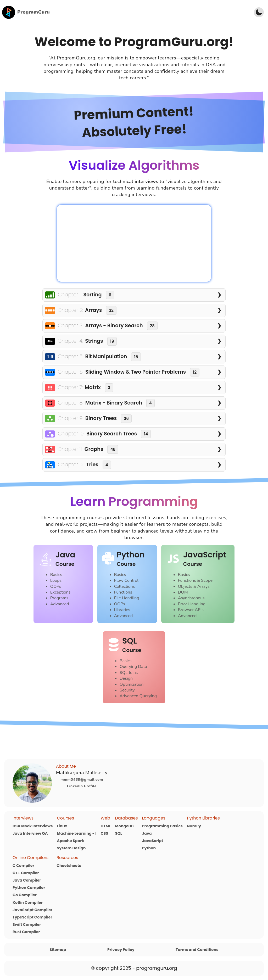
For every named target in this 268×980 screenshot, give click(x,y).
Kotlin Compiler (28, 903)
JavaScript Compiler (32, 910)
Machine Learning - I (77, 833)
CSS (104, 833)
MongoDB (124, 826)
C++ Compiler (26, 873)
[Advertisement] (150, 12)
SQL (119, 833)
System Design (71, 848)
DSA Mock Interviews (33, 826)
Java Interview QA (30, 833)
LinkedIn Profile (82, 786)
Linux (62, 826)
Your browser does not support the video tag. (134, 243)
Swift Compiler (27, 924)
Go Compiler (25, 895)
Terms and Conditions (197, 950)
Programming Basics (163, 826)
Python (149, 848)
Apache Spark (70, 841)
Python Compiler (29, 888)
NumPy (194, 826)
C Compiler (23, 866)
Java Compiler (27, 880)
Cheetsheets (69, 866)
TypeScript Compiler (32, 917)
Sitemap (58, 950)
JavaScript (153, 841)
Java (147, 833)
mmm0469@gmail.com (82, 779)
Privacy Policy (121, 950)
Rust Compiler (26, 932)
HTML (106, 826)
